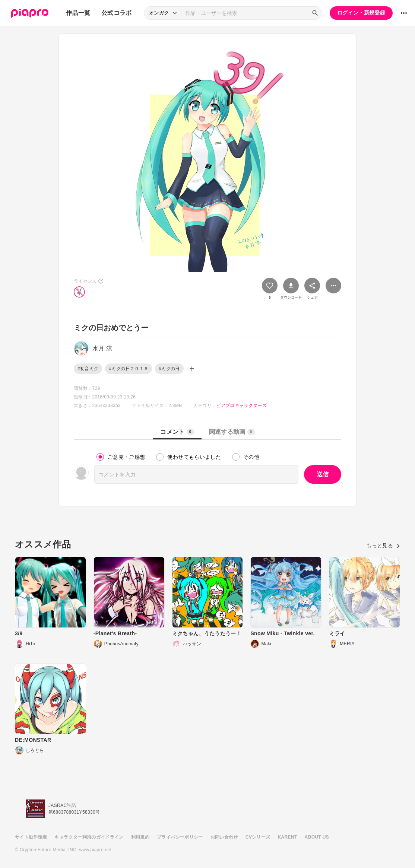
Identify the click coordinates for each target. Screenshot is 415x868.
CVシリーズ (258, 837)
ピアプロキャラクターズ (241, 406)
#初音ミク (88, 369)
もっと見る (383, 546)
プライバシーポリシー (180, 837)
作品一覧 (78, 13)
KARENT (288, 837)
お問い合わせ (224, 837)
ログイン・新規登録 (361, 13)
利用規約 (140, 837)
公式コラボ (117, 13)
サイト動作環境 (31, 837)
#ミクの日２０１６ (129, 369)
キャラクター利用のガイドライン (89, 837)
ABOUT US (317, 837)
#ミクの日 (169, 369)
